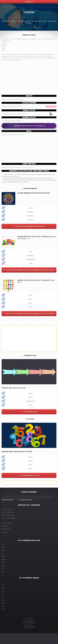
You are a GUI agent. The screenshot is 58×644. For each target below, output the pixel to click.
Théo (3, 564)
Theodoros (30, 222)
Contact (29, 635)
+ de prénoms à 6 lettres (30, 486)
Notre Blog (4, 543)
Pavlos (30, 468)
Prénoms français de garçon (9, 529)
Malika (3, 611)
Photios (30, 408)
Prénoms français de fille (8, 526)
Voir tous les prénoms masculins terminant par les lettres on (30, 324)
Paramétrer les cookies (29, 637)
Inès (3, 602)
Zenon (30, 310)
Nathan (3, 567)
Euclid (30, 475)
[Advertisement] (29, 148)
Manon (3, 620)
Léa (3, 608)
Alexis (30, 404)
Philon (30, 472)
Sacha (3, 558)
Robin (3, 573)
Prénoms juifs (5, 537)
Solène (3, 614)
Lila (2, 593)
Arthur (3, 561)
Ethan (3, 583)
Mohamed (4, 570)
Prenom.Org (29, 2)
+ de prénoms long (30, 423)
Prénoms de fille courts (7, 520)
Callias (30, 416)
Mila (3, 596)
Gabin (3, 576)
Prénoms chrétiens (6, 540)
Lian (3, 579)
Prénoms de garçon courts (8, 523)
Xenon (30, 314)
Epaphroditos (30, 412)
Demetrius (30, 230)
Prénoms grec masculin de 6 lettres (17, 462)
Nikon (30, 318)
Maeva (3, 599)
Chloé (3, 617)
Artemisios (30, 226)
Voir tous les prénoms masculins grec (30, 237)
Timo (30, 274)
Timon (30, 262)
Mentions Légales (29, 631)
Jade (3, 605)
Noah (3, 555)
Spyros (30, 219)
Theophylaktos (30, 270)
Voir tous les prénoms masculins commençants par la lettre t (30, 281)
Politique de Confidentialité (29, 633)
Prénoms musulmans (7, 534)
